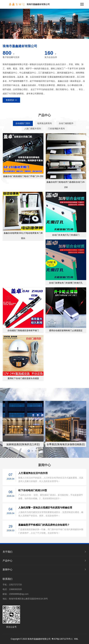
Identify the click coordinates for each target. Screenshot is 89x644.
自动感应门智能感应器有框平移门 (23, 331)
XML (76, 639)
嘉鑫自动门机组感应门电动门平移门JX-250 (23, 176)
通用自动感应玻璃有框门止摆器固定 (66, 331)
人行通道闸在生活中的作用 (33, 473)
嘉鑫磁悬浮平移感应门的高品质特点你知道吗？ (44, 525)
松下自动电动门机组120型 (33, 490)
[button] (43, 37)
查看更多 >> (11, 100)
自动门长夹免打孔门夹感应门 (66, 235)
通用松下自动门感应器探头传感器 (23, 378)
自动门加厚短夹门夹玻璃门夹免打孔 (66, 283)
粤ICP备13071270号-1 (62, 639)
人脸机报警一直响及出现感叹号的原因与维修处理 (45, 508)
